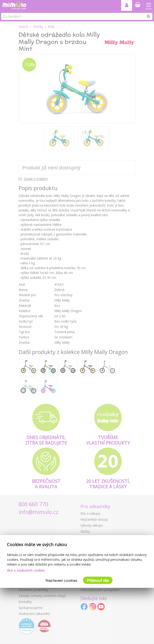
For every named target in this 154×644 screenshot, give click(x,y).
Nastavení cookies (61, 580)
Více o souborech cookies (26, 570)
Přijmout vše (98, 580)
